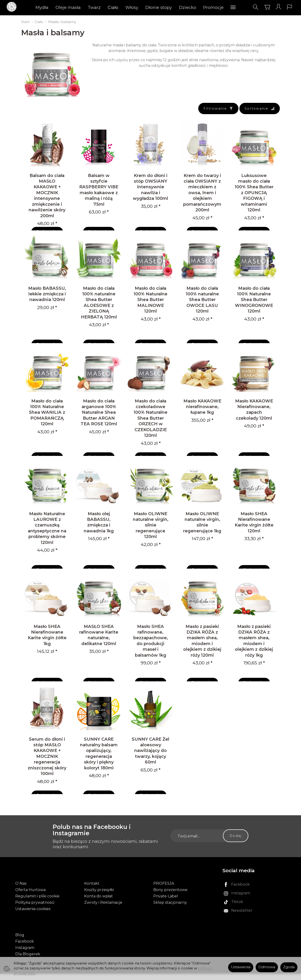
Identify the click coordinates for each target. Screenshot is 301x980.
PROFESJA (164, 895)
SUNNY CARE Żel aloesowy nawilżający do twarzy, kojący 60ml (150, 768)
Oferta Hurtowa (30, 901)
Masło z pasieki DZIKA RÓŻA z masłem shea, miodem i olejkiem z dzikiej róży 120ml (202, 655)
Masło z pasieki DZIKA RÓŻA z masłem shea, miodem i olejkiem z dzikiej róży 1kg (254, 655)
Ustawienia (241, 967)
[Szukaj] (252, 8)
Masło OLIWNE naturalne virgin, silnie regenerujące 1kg (202, 534)
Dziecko (188, 8)
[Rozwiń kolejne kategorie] (233, 8)
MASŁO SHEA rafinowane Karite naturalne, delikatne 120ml (99, 649)
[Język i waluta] (286, 8)
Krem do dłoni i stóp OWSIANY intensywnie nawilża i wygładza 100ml (150, 190)
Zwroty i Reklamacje (103, 914)
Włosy (132, 8)
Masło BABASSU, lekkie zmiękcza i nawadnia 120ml (47, 300)
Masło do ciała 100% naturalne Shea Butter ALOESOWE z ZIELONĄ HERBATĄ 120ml (99, 308)
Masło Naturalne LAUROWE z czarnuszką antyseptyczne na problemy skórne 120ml (47, 539)
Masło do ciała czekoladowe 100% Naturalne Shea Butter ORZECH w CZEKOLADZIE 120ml (150, 427)
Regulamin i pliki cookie (37, 908)
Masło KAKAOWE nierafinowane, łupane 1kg (202, 415)
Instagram (25, 954)
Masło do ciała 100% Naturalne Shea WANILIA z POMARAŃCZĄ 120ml (47, 421)
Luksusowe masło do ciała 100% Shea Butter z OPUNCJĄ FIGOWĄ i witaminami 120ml (254, 196)
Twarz (94, 8)
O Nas (21, 895)
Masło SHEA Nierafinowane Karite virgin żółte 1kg (47, 649)
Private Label (166, 908)
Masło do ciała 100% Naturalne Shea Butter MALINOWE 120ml (150, 305)
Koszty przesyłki (99, 901)
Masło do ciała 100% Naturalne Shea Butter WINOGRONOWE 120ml (254, 305)
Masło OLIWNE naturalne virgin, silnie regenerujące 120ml (151, 536)
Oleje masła (68, 8)
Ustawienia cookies (33, 920)
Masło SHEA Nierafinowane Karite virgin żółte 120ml (254, 534)
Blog (20, 941)
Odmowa (267, 967)
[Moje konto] (275, 8)
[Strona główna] (16, 8)
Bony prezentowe (170, 901)
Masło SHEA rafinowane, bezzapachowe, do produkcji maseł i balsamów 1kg (151, 655)
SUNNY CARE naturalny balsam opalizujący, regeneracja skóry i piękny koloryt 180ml (99, 770)
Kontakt (92, 895)
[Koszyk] (263, 8)
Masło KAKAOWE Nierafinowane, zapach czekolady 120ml (254, 418)
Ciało (113, 8)
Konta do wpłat (99, 908)
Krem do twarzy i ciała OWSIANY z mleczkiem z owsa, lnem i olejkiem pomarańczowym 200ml (202, 196)
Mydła (42, 8)
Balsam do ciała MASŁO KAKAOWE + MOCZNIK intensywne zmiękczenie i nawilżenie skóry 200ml (47, 198)
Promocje (214, 8)
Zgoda (289, 967)
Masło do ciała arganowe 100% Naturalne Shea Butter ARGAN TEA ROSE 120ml (99, 421)
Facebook (25, 947)
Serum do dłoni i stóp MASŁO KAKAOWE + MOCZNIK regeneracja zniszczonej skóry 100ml (47, 773)
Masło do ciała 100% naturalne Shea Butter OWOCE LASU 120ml (202, 305)
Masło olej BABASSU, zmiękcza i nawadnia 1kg (99, 534)
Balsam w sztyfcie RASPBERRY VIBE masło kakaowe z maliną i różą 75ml (99, 193)
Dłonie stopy (159, 8)
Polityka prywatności (35, 914)
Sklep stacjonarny (170, 914)
